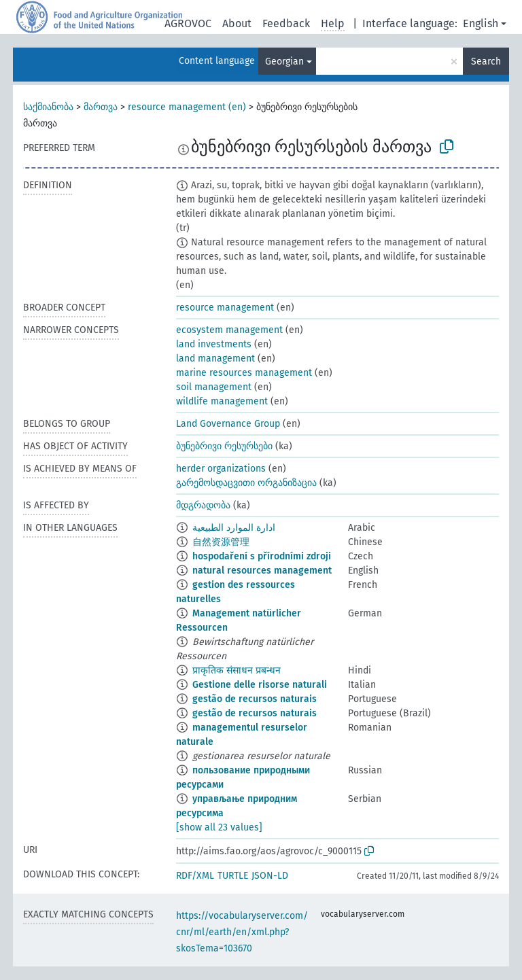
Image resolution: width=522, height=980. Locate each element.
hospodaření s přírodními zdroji (262, 556)
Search (486, 62)
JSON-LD (270, 876)
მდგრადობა (203, 505)
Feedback (286, 23)
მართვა (101, 107)
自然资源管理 (221, 542)
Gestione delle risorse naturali (260, 685)
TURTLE (233, 876)
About (237, 23)
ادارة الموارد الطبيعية (234, 528)
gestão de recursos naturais (255, 699)
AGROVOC (188, 23)
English (481, 23)
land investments (214, 344)
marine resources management (244, 373)
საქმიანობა (48, 107)
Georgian (284, 62)
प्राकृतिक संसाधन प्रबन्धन (237, 670)
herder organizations (221, 469)
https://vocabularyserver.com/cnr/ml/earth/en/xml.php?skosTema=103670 (242, 932)
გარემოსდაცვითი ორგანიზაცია (246, 483)
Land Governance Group (228, 424)
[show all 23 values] (219, 827)
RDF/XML (195, 876)
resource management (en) (187, 107)
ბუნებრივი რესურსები (224, 446)
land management (215, 358)
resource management (225, 308)
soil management (214, 387)
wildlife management (222, 401)
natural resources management (262, 571)
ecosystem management (229, 330)
